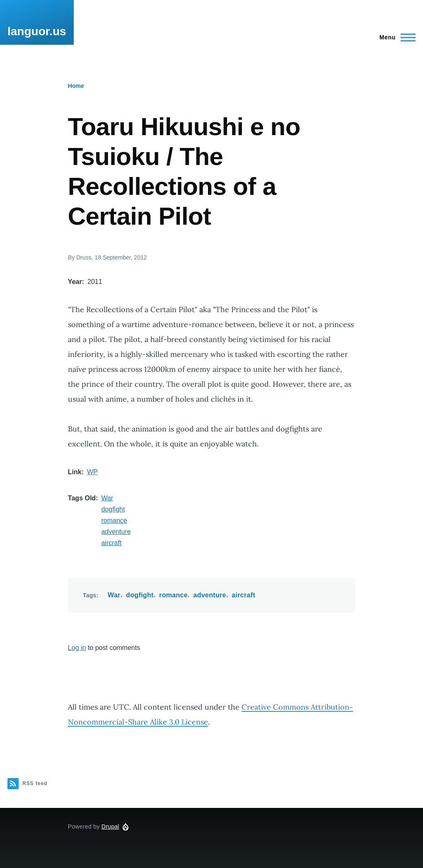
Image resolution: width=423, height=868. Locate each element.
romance (114, 520)
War (107, 498)
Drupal (110, 827)
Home (76, 86)
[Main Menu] (395, 37)
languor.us (37, 31)
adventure (116, 532)
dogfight (113, 509)
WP (92, 472)
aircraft (111, 543)
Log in (77, 648)
